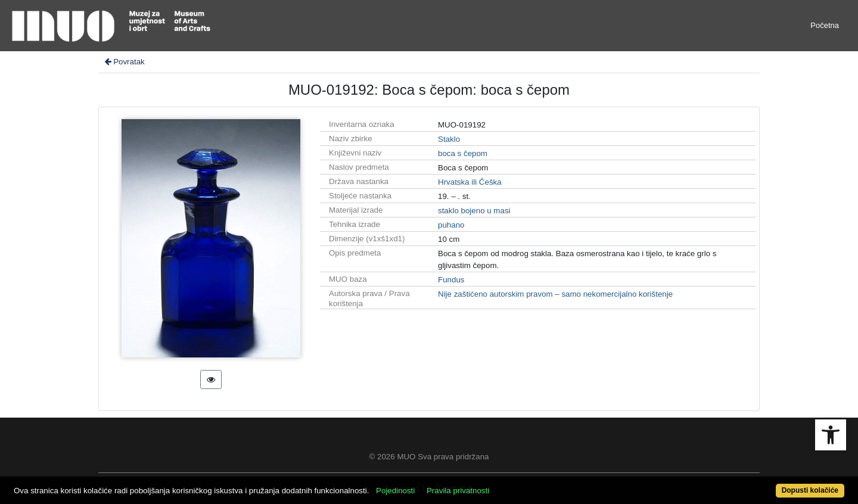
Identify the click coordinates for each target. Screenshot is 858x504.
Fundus (451, 280)
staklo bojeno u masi (474, 211)
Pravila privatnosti (458, 491)
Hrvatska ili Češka (470, 182)
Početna (825, 25)
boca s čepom (463, 153)
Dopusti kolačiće (810, 490)
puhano (451, 225)
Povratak (124, 62)
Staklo (449, 139)
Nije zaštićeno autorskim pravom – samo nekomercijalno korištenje (555, 294)
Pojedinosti (395, 491)
